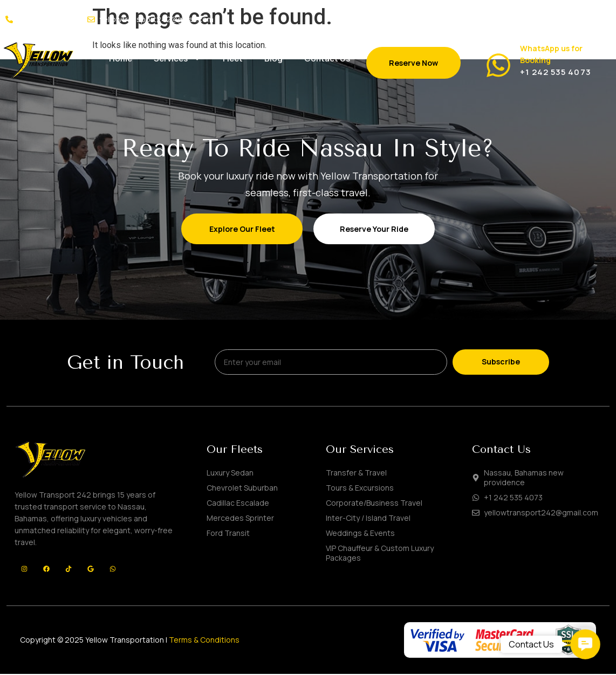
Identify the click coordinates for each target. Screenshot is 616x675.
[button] (585, 644)
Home (121, 58)
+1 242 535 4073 (556, 72)
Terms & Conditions (204, 641)
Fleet (233, 58)
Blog (273, 58)
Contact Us (327, 58)
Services (177, 58)
